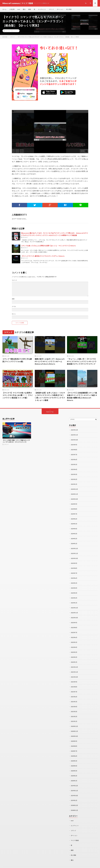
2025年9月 (74, 445)
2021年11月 (74, 668)
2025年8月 (74, 450)
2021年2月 (74, 712)
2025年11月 (74, 435)
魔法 (24, 9)
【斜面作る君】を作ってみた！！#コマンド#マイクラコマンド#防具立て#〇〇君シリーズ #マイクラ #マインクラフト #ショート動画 (50, 397)
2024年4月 (74, 527)
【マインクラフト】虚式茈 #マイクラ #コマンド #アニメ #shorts (43, 256)
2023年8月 (74, 566)
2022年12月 (74, 605)
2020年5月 (74, 756)
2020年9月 (74, 736)
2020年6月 (74, 751)
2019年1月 (74, 795)
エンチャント (42, 9)
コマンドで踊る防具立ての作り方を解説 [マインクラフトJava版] (17, 360)
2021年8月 (74, 683)
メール (14, 306)
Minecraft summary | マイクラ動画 (24, 864)
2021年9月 (74, 678)
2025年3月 (74, 474)
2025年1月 (74, 484)
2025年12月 (74, 430)
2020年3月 (74, 765)
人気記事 (12, 9)
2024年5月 (74, 522)
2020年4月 (74, 761)
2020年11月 (74, 727)
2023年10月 (74, 557)
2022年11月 (74, 610)
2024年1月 (74, 542)
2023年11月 (74, 552)
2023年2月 (74, 595)
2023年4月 (74, 586)
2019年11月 (74, 785)
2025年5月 (74, 464)
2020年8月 (74, 741)
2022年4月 (74, 644)
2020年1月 (74, 775)
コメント (14, 280)
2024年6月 (74, 518)
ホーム (4, 9)
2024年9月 (74, 503)
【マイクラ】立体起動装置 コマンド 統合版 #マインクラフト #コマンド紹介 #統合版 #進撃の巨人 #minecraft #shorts (82, 397)
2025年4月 (74, 469)
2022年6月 (74, 634)
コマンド (51, 9)
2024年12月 (74, 488)
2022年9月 (74, 620)
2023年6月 (74, 576)
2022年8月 (74, 625)
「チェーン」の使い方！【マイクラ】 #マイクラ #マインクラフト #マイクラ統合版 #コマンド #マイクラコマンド (82, 362)
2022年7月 (74, 629)
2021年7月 (74, 688)
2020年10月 (74, 731)
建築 (30, 9)
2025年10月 (74, 440)
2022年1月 (74, 659)
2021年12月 (74, 663)
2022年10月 (74, 615)
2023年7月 (74, 571)
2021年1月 (74, 717)
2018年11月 (74, 804)
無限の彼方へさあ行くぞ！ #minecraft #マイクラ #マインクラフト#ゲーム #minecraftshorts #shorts (50, 362)
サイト (14, 314)
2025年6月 (74, 459)
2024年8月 (74, 508)
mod (19, 9)
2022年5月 (74, 639)
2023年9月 (74, 561)
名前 (13, 299)
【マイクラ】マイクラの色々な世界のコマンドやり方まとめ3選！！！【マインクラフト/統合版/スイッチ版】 (18, 395)
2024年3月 (74, 532)
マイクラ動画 (75, 834)
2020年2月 (74, 770)
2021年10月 (74, 673)
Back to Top (50, 412)
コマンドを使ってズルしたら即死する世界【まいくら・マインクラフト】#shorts (48, 246)
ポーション (60, 9)
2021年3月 (74, 707)
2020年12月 (74, 722)
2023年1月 (74, 600)
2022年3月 (74, 649)
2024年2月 (74, 537)
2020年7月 (74, 746)
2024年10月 (74, 498)
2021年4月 (74, 702)
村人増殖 (69, 9)
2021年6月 (74, 693)
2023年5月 (74, 581)
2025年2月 (74, 479)
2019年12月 (74, 780)
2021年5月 (74, 697)
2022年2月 (74, 654)
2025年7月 (74, 454)
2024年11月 (74, 493)
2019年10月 (74, 790)
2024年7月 (74, 513)
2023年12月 (74, 547)
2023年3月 (74, 591)
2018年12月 (74, 799)
